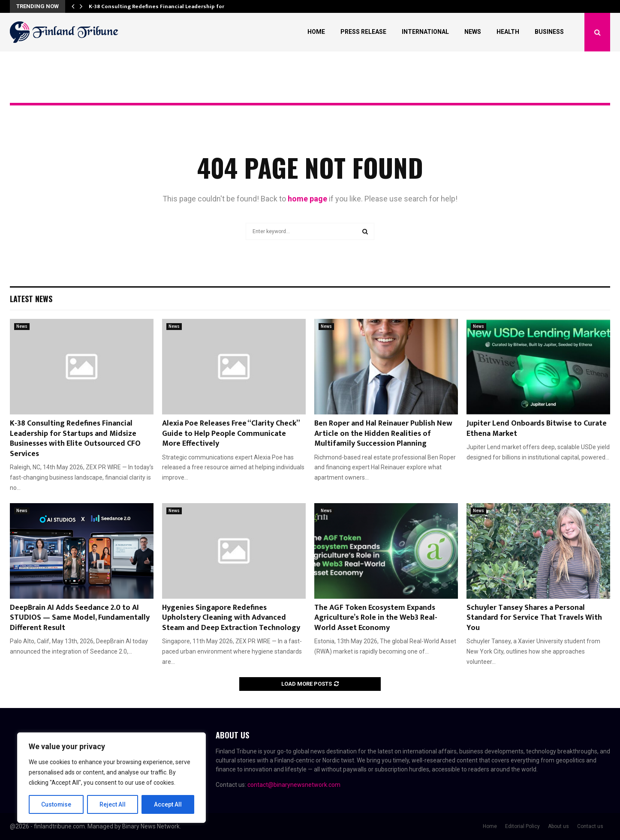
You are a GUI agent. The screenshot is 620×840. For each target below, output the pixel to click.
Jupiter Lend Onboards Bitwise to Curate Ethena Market (537, 428)
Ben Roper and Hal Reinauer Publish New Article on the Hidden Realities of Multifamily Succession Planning (383, 433)
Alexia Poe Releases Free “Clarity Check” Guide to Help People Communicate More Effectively (231, 433)
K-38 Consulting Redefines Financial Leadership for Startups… (171, 6)
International (425, 32)
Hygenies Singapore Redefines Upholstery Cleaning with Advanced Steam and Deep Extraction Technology (231, 618)
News (473, 32)
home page (307, 199)
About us (558, 826)
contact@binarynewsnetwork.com (294, 785)
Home (316, 32)
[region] (111, 778)
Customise (56, 804)
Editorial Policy (522, 826)
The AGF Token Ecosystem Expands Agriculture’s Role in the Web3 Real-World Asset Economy (376, 618)
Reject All (113, 804)
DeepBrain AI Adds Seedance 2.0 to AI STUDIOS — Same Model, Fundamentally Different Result (80, 618)
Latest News (31, 299)
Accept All (168, 804)
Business (549, 32)
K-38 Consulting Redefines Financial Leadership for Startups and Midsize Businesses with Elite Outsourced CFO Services (75, 438)
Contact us (590, 826)
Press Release (363, 32)
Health (508, 32)
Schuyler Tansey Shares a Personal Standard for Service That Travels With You (534, 618)
